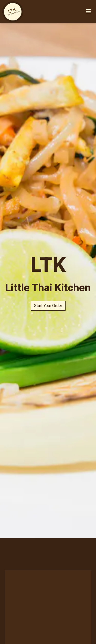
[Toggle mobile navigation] (88, 12)
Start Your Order (48, 306)
